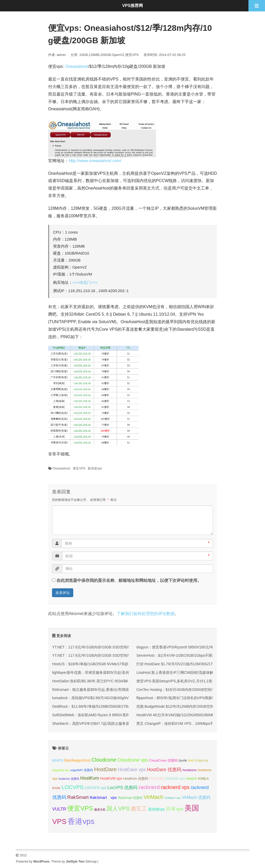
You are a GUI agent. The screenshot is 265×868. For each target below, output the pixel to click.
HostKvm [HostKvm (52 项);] (90, 778)
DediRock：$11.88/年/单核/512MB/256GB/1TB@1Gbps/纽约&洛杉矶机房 (112, 706)
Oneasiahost (77, 66)
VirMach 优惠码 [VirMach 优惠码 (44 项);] (196, 797)
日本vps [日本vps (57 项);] (175, 809)
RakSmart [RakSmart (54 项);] (78, 797)
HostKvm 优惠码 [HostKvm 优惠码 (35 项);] (136, 779)
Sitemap (91, 862)
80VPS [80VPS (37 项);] (58, 760)
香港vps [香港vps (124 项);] (81, 821)
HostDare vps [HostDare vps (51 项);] (132, 770)
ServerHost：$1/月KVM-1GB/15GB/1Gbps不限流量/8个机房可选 (189, 655)
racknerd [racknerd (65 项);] (149, 787)
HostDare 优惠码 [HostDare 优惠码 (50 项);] (164, 770)
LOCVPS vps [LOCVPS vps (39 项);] (95, 788)
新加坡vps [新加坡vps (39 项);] (157, 809)
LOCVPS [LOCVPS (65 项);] (73, 787)
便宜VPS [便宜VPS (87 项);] (80, 808)
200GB (106, 55)
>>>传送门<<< (85, 282)
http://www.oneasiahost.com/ (95, 161)
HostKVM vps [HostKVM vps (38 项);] (111, 778)
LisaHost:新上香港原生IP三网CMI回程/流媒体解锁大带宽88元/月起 (190, 672)
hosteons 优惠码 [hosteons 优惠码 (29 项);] (69, 779)
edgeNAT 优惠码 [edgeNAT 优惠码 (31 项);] (82, 770)
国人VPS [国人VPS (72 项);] (118, 809)
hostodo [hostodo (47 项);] (157, 778)
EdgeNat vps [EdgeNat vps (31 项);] (61, 770)
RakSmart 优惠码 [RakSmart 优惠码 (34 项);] (130, 798)
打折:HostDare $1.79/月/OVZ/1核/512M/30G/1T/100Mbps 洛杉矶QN (191, 664)
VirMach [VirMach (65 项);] (153, 797)
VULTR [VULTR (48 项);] (59, 809)
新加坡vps (95, 468)
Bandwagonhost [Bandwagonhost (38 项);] (77, 760)
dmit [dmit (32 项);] (191, 761)
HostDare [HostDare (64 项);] (105, 769)
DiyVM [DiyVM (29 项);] (183, 761)
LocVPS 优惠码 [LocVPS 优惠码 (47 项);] (122, 788)
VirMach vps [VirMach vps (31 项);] (173, 798)
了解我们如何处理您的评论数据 (146, 614)
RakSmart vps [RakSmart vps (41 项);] (103, 798)
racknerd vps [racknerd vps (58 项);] (175, 787)
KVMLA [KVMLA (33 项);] (203, 779)
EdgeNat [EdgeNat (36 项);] (202, 760)
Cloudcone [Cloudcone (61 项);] (104, 760)
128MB (94, 55)
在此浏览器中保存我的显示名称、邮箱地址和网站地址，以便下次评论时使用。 (129, 580)
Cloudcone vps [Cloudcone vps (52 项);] (132, 760)
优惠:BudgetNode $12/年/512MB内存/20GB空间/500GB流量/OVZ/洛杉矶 (195, 706)
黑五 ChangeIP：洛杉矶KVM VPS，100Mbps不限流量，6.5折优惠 (190, 724)
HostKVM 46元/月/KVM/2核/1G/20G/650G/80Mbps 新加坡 (183, 715)
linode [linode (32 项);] (56, 788)
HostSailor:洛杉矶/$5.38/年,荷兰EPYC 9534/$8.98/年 (95, 681)
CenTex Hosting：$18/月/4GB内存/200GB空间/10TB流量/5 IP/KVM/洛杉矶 (196, 690)
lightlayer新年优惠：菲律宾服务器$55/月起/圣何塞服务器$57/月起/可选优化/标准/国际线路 (125, 672)
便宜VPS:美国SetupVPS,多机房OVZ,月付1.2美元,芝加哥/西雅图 (188, 681)
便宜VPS (132, 55)
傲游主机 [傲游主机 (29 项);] (100, 809)
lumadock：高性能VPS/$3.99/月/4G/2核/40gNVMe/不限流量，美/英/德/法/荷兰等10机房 (123, 698)
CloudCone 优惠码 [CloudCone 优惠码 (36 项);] (163, 760)
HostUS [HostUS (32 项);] (192, 779)
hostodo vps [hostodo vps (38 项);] (175, 778)
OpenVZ (118, 55)
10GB (83, 55)
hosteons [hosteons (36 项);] (189, 770)
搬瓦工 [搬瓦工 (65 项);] (139, 809)
